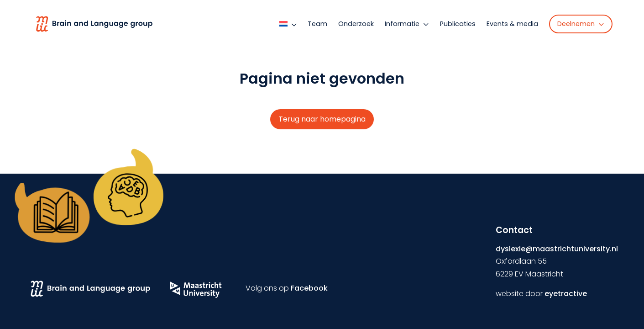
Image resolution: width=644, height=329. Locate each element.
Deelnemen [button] (581, 24)
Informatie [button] (407, 24)
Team (317, 24)
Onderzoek (356, 24)
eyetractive (566, 294)
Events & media (512, 24)
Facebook (309, 288)
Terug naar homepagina (322, 119)
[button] (290, 24)
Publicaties (458, 24)
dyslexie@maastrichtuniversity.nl (557, 249)
